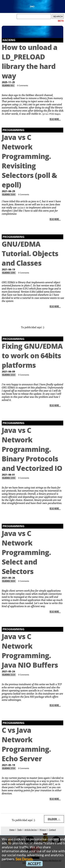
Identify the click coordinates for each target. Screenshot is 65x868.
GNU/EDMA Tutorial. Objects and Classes (30, 253)
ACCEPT (34, 864)
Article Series (31, 830)
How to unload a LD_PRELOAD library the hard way (30, 61)
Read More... (55, 120)
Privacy (43, 830)
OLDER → (54, 819)
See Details (24, 859)
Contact (52, 830)
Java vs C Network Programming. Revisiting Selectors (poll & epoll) (29, 161)
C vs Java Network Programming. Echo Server (26, 744)
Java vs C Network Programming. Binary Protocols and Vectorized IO (32, 449)
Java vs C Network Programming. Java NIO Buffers (30, 651)
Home (12, 830)
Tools (19, 830)
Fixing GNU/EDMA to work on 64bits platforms (32, 356)
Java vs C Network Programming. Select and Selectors (26, 552)
